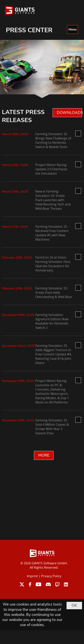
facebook (30, 584)
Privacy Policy (51, 576)
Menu (73, 29)
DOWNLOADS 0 (69, 113)
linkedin (66, 584)
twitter (22, 584)
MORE (44, 455)
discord (48, 584)
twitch (57, 584)
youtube (38, 584)
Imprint (32, 576)
